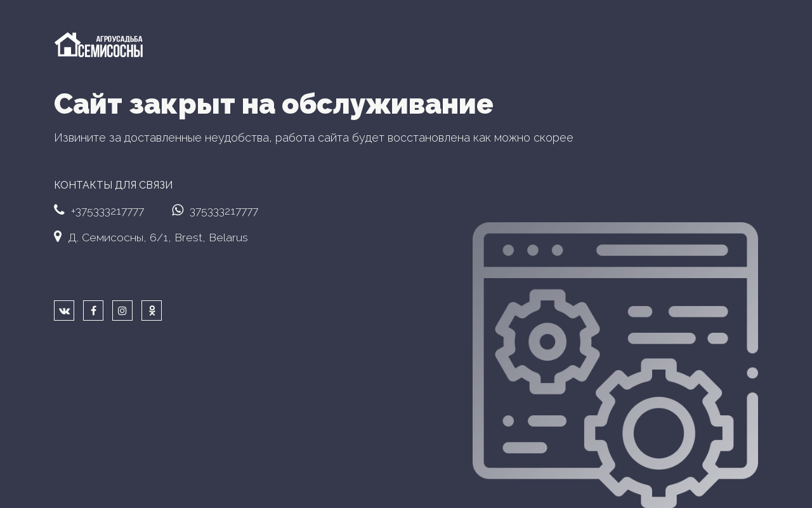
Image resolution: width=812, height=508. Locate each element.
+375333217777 (99, 210)
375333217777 (215, 210)
